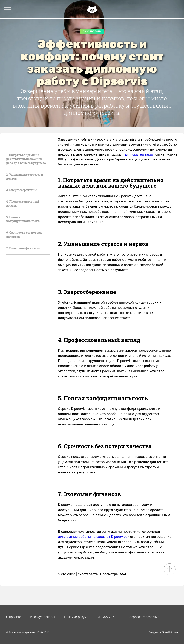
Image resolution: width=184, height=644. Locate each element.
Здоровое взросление (143, 617)
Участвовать (92, 31)
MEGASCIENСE (108, 617)
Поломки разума (76, 617)
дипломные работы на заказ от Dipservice (93, 537)
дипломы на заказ (139, 154)
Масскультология (43, 617)
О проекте (14, 617)
